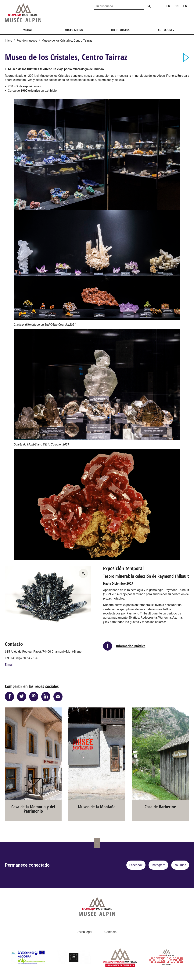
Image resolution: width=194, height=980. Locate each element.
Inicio (9, 41)
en (177, 6)
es (185, 6)
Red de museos (27, 41)
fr (168, 6)
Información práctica (131, 646)
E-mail (9, 665)
